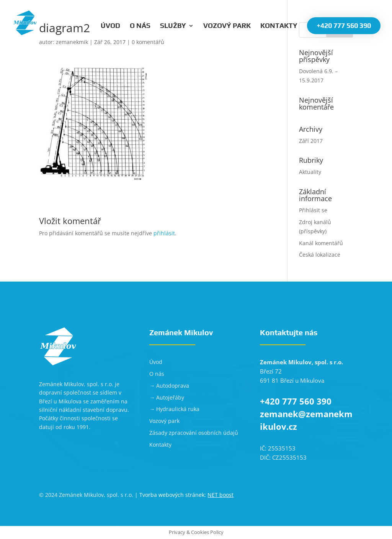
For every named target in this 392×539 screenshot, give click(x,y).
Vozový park (227, 26)
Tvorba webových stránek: (186, 495)
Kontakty (279, 26)
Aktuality (310, 172)
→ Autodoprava (169, 386)
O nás (140, 26)
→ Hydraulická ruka (174, 409)
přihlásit (164, 233)
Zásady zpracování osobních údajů (194, 433)
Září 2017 (311, 141)
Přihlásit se (313, 210)
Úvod (110, 26)
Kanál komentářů (321, 243)
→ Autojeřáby (167, 397)
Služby (173, 26)
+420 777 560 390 (344, 25)
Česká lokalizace (320, 255)
